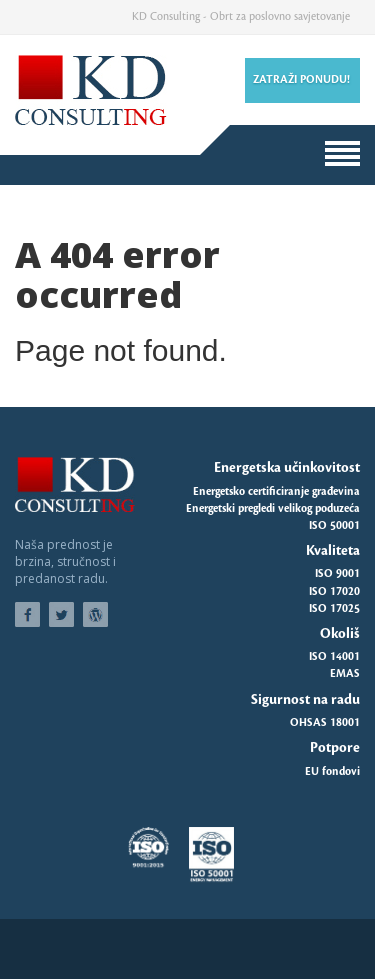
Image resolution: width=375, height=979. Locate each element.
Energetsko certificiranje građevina (276, 492)
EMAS (345, 674)
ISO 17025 (334, 609)
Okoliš (340, 633)
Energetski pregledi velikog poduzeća (273, 509)
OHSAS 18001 (325, 723)
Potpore (335, 747)
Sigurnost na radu (305, 699)
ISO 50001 (334, 526)
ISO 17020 (334, 592)
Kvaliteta (333, 550)
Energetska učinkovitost (287, 467)
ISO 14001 (334, 657)
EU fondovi (332, 772)
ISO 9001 (337, 574)
